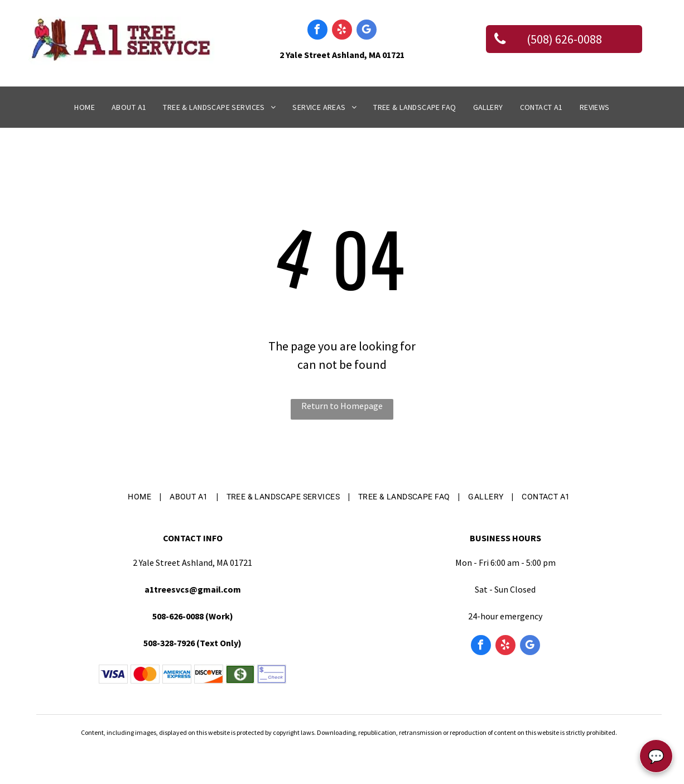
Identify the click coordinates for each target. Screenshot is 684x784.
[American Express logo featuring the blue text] (177, 674)
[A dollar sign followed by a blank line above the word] (272, 674)
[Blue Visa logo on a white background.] (113, 674)
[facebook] (317, 31)
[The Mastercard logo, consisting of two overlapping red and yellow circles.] (145, 674)
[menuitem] (85, 107)
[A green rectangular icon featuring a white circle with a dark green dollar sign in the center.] (240, 674)
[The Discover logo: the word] (209, 674)
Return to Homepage (342, 406)
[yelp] (342, 31)
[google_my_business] (367, 31)
